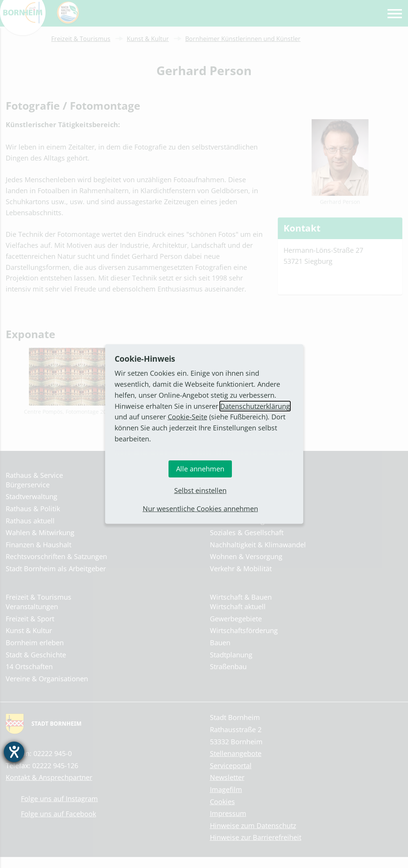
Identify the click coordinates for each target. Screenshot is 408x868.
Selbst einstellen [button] (200, 490)
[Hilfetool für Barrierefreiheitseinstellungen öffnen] (14, 752)
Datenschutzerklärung (255, 406)
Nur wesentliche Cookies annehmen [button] (200, 509)
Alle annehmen (200, 469)
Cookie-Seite (187, 417)
